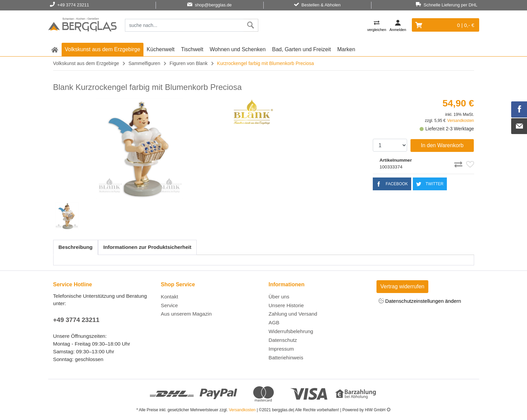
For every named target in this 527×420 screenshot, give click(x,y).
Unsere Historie (286, 305)
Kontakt (170, 297)
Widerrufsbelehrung (291, 331)
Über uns (279, 297)
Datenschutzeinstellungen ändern (420, 301)
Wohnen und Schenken (238, 49)
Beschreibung (76, 247)
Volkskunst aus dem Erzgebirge (102, 49)
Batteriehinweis (286, 358)
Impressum (281, 349)
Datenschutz (283, 340)
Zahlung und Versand (293, 314)
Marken (346, 49)
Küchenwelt (161, 49)
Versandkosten (460, 121)
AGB (274, 322)
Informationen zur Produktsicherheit (147, 247)
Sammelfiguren (144, 63)
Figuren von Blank (189, 63)
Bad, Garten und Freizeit (301, 49)
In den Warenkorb (442, 145)
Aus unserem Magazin (186, 314)
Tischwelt (192, 49)
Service (170, 305)
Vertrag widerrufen (403, 286)
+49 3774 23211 (76, 320)
